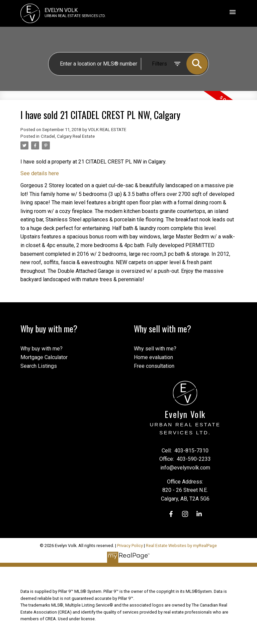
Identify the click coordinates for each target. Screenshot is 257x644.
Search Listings (39, 366)
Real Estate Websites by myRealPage (181, 546)
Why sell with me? (155, 349)
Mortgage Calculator (44, 357)
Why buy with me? (41, 349)
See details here (40, 173)
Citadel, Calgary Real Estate (68, 136)
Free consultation (154, 366)
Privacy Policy (130, 546)
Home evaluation (153, 357)
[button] (171, 514)
